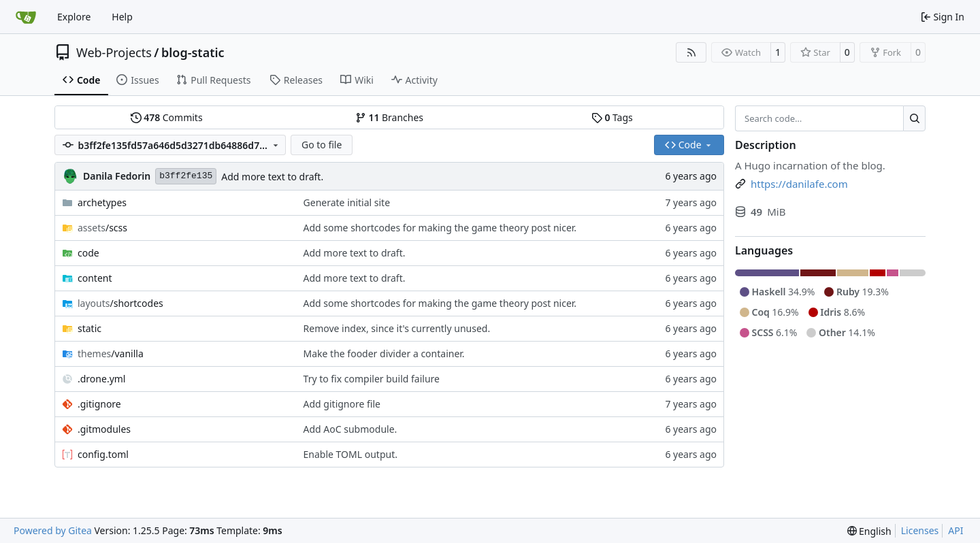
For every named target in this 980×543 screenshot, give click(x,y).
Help (122, 17)
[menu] (869, 531)
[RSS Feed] (691, 52)
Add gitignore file (342, 404)
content (95, 278)
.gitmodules (104, 429)
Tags (612, 117)
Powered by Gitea (53, 530)
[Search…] (914, 118)
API (955, 530)
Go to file (322, 145)
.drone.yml (101, 379)
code (88, 253)
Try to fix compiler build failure (372, 379)
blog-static (193, 52)
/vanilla (111, 353)
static (89, 328)
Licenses (920, 530)
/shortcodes (120, 303)
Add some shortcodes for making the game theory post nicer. (440, 228)
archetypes (102, 202)
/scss (102, 228)
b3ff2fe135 (186, 176)
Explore (74, 17)
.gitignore (99, 404)
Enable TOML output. (350, 454)
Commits (167, 117)
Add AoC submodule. (350, 429)
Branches (389, 117)
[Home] (26, 17)
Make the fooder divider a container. (384, 353)
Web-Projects (114, 52)
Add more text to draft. (272, 177)
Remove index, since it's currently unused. (397, 328)
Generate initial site (347, 202)
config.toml (103, 454)
